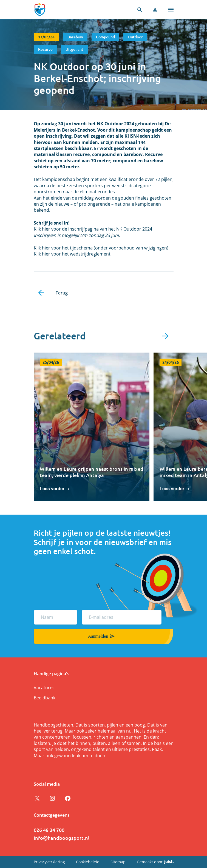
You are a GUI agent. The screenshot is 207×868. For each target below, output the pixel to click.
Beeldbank (45, 698)
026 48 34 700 (49, 830)
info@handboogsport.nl (62, 838)
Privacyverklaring (49, 862)
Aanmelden (98, 636)
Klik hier (42, 229)
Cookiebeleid (88, 862)
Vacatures (44, 688)
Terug (62, 293)
